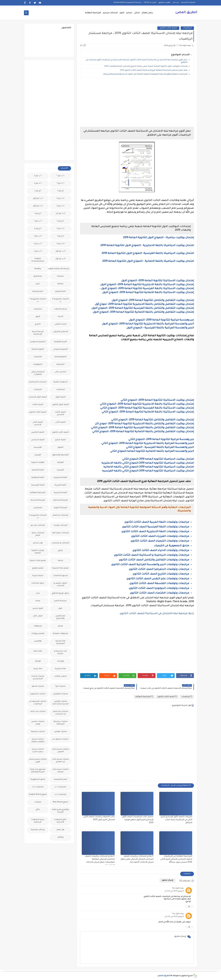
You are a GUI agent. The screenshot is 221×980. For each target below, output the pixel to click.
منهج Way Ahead (60, 802)
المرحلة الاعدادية (38, 500)
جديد (38, 593)
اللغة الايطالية (38, 478)
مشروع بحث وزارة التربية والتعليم (38, 771)
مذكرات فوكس (60, 732)
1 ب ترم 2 (38, 176)
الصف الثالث (38, 405)
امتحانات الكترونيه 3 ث (38, 517)
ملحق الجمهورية (38, 779)
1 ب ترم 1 (60, 176)
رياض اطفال (147, 13)
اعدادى (129, 13)
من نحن (176, 3)
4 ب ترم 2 (60, 244)
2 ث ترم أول (38, 206)
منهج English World (38, 795)
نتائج (38, 810)
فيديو (60, 626)
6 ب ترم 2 (38, 251)
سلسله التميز (60, 601)
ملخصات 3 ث (60, 795)
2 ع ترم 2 (60, 221)
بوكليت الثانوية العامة (38, 552)
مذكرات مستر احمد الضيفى (60, 751)
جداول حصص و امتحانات (60, 585)
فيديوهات (38, 626)
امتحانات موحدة (60, 525)
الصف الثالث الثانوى (168, 28)
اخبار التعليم (60, 292)
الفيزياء (38, 455)
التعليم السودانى (60, 349)
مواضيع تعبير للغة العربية (60, 811)
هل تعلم (60, 830)
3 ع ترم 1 (60, 236)
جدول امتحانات (38, 583)
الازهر (38, 317)
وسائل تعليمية (38, 830)
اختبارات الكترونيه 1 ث (38, 300)
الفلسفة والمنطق (60, 455)
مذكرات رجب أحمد (38, 712)
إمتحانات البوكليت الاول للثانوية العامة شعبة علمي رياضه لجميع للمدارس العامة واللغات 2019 (146, 66)
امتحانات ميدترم (110, 13)
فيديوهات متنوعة (60, 634)
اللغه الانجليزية (60, 493)
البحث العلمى (60, 324)
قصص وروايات (38, 634)
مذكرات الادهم (38, 686)
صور (60, 608)
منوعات (38, 802)
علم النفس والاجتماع (60, 617)
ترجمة (60, 561)
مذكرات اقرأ (60, 686)
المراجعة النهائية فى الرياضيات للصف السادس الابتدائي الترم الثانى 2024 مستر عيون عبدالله (176, 859)
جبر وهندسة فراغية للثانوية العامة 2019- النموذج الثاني (161, 440)
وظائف (60, 837)
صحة (38, 601)
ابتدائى (137, 13)
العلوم (60, 447)
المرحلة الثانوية (60, 508)
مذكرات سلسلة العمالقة (60, 723)
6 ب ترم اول (60, 259)
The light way (178, 888)
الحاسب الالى (60, 372)
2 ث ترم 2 (60, 206)
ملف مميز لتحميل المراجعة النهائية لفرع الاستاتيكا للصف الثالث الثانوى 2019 (154, 70)
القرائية (60, 463)
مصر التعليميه (60, 779)
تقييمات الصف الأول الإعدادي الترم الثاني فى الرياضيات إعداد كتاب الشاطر (176, 820)
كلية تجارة (38, 651)
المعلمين (38, 508)
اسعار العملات (60, 309)
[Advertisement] (137, 102)
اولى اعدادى (38, 543)
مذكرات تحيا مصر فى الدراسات (60, 713)
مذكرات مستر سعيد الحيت (38, 751)
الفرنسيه (38, 447)
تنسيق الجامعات (60, 576)
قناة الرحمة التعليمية (60, 642)
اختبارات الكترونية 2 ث (60, 300)
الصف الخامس (38, 432)
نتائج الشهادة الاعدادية (60, 821)
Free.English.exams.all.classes (60, 269)
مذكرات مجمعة (38, 732)
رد (189, 907)
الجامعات (38, 357)
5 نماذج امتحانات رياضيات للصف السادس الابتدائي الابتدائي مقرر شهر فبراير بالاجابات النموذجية (137, 859)
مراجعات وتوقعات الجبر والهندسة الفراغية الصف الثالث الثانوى (150, 565)
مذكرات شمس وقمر (38, 723)
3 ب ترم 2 (60, 229)
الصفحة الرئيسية (188, 3)
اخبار (38, 284)
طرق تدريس (38, 608)
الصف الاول (60, 397)
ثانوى (122, 13)
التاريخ (38, 324)
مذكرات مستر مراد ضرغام (60, 771)
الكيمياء (60, 470)
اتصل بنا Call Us (150, 3)
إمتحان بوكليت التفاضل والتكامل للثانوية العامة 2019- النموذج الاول (153, 300)
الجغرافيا (60, 364)
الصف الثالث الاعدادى (60, 414)
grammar (38, 276)
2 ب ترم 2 (60, 198)
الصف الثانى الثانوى (60, 432)
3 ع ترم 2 (38, 229)
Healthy (38, 269)
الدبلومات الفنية (60, 382)
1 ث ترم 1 (60, 183)
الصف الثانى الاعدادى (38, 424)
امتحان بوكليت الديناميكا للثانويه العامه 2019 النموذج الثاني (158, 459)
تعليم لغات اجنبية (38, 561)
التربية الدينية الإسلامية (38, 333)
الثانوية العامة (38, 349)
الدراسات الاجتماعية (38, 382)
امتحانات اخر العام (60, 515)
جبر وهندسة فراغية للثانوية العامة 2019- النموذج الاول (161, 320)
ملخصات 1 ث (60, 787)
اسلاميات (38, 309)
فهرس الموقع (165, 3)
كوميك (38, 661)
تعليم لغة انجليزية (60, 568)
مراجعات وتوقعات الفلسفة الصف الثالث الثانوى (159, 584)
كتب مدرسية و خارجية (60, 652)
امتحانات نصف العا (60, 533)
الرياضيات (187, 28)
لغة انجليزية (60, 669)
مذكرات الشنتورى (38, 694)
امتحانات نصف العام (38, 534)
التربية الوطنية (60, 342)
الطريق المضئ (186, 13)
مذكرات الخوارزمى (60, 694)
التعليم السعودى (38, 342)
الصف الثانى (60, 422)
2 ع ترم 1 (38, 214)
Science (60, 276)
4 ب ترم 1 (38, 236)
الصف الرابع (60, 440)
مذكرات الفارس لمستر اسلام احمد (60, 703)
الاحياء (60, 317)
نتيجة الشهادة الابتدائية (38, 821)
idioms (60, 284)
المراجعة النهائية (93, 13)
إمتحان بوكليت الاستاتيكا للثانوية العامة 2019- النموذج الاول (158, 281)
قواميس (38, 641)
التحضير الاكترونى (60, 332)
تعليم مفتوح (38, 568)
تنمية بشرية (38, 576)
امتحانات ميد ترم (38, 525)
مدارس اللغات (60, 676)
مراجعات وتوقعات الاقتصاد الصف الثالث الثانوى (160, 593)
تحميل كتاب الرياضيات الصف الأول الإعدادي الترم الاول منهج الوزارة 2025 (138, 820)
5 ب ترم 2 (38, 244)
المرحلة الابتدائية (60, 500)
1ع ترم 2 (38, 191)
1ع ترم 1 (60, 191)
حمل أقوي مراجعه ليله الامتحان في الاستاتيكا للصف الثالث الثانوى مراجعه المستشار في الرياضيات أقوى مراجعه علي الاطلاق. (136, 61)
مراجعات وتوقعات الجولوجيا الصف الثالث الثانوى (159, 588)
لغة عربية (38, 669)
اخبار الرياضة (38, 292)
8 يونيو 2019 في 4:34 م (174, 917)
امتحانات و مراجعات (60, 543)
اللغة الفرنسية (38, 485)
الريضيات (38, 390)
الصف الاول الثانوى (60, 405)
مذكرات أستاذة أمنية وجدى (38, 678)
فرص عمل (38, 616)
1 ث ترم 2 (38, 183)
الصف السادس (38, 440)
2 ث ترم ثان (60, 214)
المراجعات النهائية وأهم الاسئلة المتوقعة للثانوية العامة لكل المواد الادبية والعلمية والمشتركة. (145, 74)
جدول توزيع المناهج (60, 593)
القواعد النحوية (38, 463)
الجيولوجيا (38, 364)
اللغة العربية (60, 485)
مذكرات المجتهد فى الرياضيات (38, 703)
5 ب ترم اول (60, 251)
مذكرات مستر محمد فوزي (38, 761)
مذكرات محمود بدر (60, 739)
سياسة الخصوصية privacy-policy (128, 3)
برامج (60, 551)
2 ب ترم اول (38, 198)
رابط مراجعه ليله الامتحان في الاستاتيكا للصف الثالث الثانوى (157, 614)
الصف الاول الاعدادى (38, 397)
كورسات (60, 661)
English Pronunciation (38, 260)
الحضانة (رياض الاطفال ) (38, 373)
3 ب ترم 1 (38, 221)
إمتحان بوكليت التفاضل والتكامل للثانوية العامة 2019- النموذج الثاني (153, 420)
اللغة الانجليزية (60, 478)
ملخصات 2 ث (38, 787)
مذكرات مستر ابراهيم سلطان (38, 741)
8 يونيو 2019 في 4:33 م (174, 891)
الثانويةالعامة (60, 357)
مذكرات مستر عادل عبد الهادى (60, 761)
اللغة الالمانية (38, 470)
